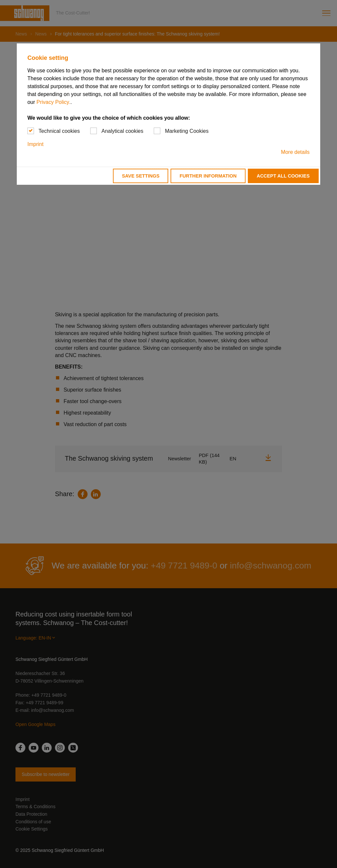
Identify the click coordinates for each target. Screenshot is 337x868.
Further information (208, 176)
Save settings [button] (141, 176)
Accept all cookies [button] (283, 176)
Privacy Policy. (53, 102)
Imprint (35, 144)
